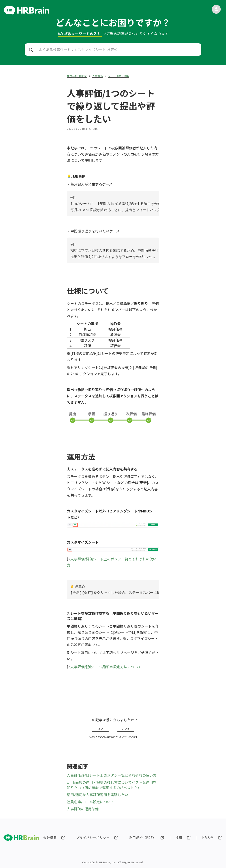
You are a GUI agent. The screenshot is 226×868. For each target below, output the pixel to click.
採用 (179, 838)
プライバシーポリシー (93, 838)
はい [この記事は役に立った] (100, 729)
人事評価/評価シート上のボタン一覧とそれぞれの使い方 (112, 775)
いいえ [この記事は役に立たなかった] (126, 729)
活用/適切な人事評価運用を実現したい (98, 795)
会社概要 (50, 838)
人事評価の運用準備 (83, 809)
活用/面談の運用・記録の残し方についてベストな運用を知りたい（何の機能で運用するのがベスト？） (112, 785)
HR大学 (208, 838)
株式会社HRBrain (77, 76)
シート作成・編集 (118, 76)
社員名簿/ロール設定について (90, 802)
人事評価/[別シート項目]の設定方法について (106, 667)
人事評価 (98, 76)
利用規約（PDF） (143, 838)
